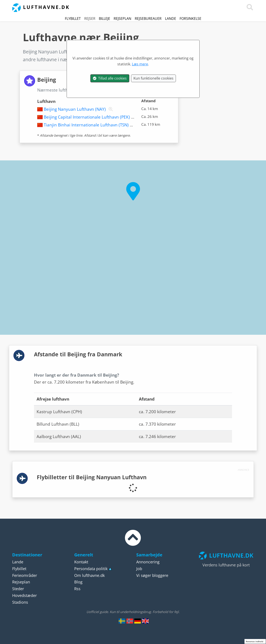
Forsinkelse (190, 19)
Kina (154, 52)
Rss (77, 589)
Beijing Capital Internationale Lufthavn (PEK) (87, 117)
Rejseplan (122, 19)
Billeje (104, 19)
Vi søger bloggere (152, 575)
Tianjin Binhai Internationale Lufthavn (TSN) (86, 125)
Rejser (90, 19)
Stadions (20, 602)
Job (139, 569)
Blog (78, 582)
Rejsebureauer (148, 19)
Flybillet (73, 19)
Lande (171, 19)
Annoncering (148, 562)
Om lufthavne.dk (89, 575)
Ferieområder (25, 575)
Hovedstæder (24, 595)
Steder (18, 589)
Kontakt (81, 562)
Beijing (108, 90)
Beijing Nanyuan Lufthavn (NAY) (75, 109)
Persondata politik (91, 569)
